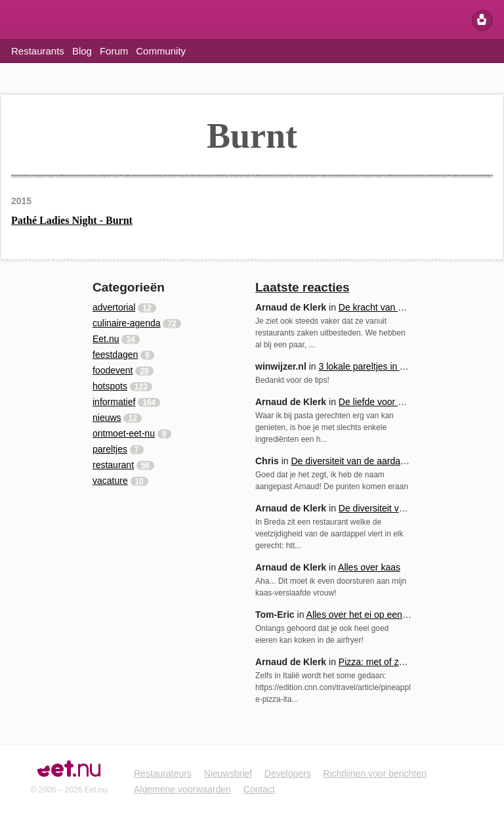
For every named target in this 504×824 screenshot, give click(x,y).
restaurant (113, 465)
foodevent (113, 370)
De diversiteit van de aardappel (354, 461)
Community (161, 51)
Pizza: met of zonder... (384, 662)
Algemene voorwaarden (182, 789)
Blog (82, 51)
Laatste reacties (303, 287)
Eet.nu (19, 21)
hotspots (110, 386)
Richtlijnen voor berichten (375, 773)
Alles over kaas (369, 567)
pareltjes (110, 449)
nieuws (107, 418)
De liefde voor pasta (380, 402)
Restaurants (38, 51)
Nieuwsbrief (228, 773)
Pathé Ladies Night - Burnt (72, 220)
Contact (259, 789)
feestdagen (115, 355)
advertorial (114, 307)
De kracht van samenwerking (398, 307)
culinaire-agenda (127, 323)
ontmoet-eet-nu (124, 433)
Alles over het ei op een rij (359, 615)
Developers (288, 773)
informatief (114, 402)
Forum (114, 51)
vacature (110, 481)
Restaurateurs (163, 773)
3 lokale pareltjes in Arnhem (375, 366)
